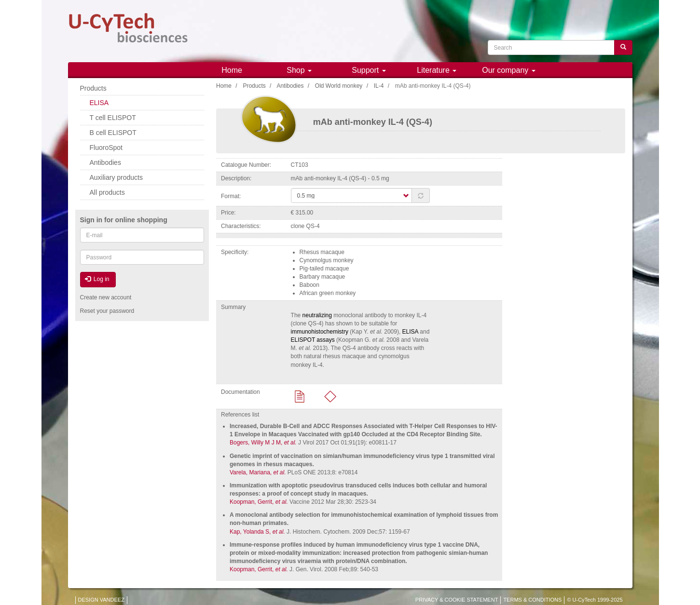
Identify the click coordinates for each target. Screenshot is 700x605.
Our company (508, 70)
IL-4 (379, 86)
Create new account (106, 297)
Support (369, 70)
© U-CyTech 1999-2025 (595, 600)
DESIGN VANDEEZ (101, 600)
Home (232, 70)
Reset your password (107, 311)
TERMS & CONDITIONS (532, 600)
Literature (437, 70)
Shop (299, 70)
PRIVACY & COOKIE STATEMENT (457, 600)
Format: (231, 196)
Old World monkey (339, 86)
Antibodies (290, 86)
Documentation (240, 392)
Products (254, 86)
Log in (97, 279)
